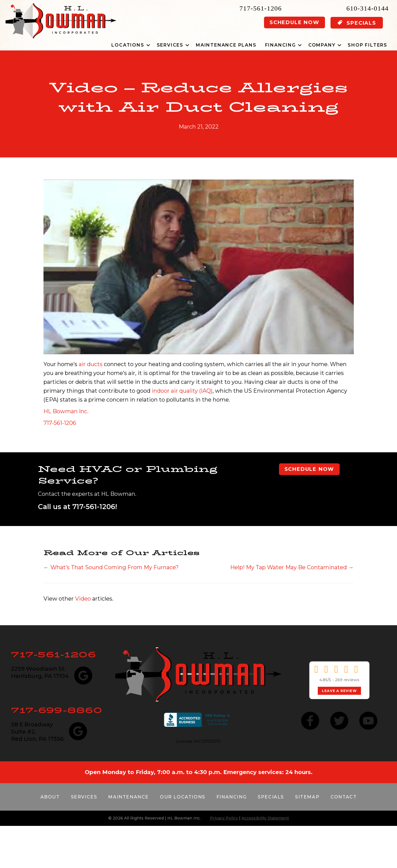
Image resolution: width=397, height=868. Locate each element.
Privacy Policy (224, 818)
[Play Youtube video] (199, 267)
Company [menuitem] (322, 45)
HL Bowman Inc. (66, 411)
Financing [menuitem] (281, 45)
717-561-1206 (261, 8)
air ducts (91, 364)
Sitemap (307, 797)
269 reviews (347, 680)
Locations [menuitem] (128, 45)
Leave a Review (339, 691)
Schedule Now (294, 22)
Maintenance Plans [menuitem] (226, 45)
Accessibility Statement (265, 818)
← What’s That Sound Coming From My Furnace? (111, 567)
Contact (344, 797)
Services (84, 797)
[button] (148, 45)
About (50, 797)
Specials (271, 797)
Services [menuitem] (170, 45)
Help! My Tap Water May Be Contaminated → (292, 567)
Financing (231, 797)
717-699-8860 (57, 710)
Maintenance (128, 797)
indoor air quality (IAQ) (182, 391)
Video (83, 599)
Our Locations (183, 797)
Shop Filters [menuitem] (367, 45)
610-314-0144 (367, 8)
